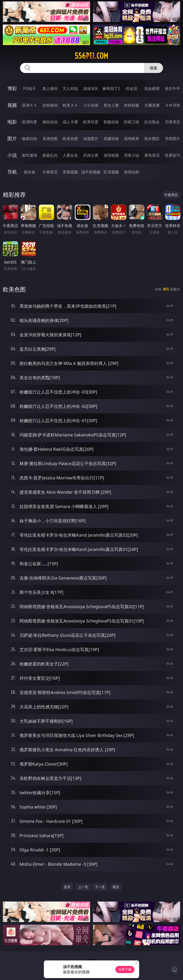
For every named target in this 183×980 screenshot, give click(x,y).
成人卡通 (70, 122)
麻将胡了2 (111, 88)
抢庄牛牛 (173, 88)
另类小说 (132, 155)
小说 (12, 155)
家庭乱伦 (50, 155)
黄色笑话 (152, 155)
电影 (12, 122)
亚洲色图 (50, 139)
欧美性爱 (91, 122)
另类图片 (173, 139)
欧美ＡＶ (70, 105)
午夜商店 (50, 172)
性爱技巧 (173, 155)
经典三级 (132, 122)
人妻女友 (70, 155)
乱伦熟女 (152, 122)
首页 (67, 887)
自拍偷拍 (50, 105)
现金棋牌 (152, 88)
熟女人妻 (111, 105)
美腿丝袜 (111, 139)
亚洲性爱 (30, 122)
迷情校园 (111, 155)
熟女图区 (152, 139)
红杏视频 (111, 172)
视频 (12, 105)
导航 (12, 172)
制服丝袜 (111, 122)
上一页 (83, 887)
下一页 (100, 887)
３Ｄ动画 (91, 105)
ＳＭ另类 (173, 105)
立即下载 (125, 969)
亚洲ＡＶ (30, 105)
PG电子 (29, 88)
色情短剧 (132, 172)
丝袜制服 (132, 105)
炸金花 (132, 88)
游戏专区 (91, 88)
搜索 (153, 68)
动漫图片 (91, 139)
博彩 (12, 88)
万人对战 (70, 88)
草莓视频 (70, 172)
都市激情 (30, 155)
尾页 (116, 887)
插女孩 (30, 172)
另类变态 (173, 122)
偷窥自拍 (30, 139)
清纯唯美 (132, 139)
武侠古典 (91, 155)
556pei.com (91, 56)
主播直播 (152, 105)
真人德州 (50, 88)
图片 (12, 138)
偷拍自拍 (50, 122)
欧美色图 (70, 139)
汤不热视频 (91, 172)
